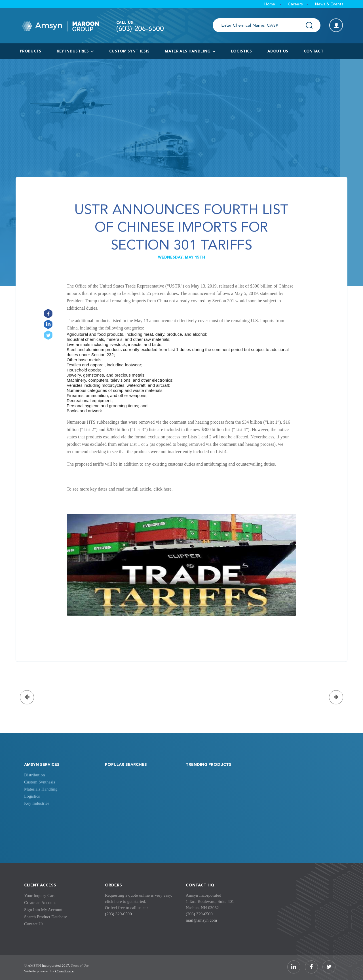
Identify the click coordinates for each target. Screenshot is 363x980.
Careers (295, 4)
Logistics (32, 805)
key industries (75, 51)
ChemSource (64, 971)
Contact (314, 51)
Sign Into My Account (43, 910)
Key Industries (37, 812)
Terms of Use (80, 966)
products (31, 51)
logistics (241, 51)
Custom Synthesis (129, 51)
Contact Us (34, 924)
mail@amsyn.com (201, 920)
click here (162, 489)
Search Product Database (46, 917)
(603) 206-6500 (140, 29)
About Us (278, 51)
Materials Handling (190, 51)
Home (270, 4)
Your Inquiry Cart (39, 895)
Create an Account (40, 903)
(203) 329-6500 (118, 914)
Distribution (34, 783)
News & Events (329, 4)
